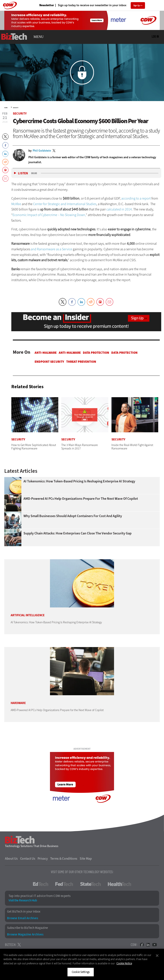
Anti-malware (46, 353)
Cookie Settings (81, 972)
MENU (39, 37)
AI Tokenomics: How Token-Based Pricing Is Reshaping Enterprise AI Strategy (79, 481)
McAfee (16, 204)
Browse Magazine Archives (25, 935)
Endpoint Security (49, 362)
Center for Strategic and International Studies (65, 204)
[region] (82, 964)
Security (16, 108)
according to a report (136, 198)
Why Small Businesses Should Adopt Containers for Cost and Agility (73, 516)
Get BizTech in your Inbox (24, 912)
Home (6, 108)
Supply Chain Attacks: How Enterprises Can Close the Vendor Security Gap (78, 533)
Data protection (96, 353)
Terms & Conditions (64, 859)
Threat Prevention (81, 362)
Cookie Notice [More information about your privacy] (124, 963)
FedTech (64, 884)
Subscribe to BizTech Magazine (27, 928)
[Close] (157, 956)
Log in (155, 36)
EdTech (41, 884)
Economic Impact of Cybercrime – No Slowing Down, (49, 215)
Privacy (43, 859)
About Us (11, 859)
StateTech (90, 884)
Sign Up (137, 5)
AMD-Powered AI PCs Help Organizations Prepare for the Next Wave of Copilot (81, 499)
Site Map (86, 859)
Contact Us (28, 859)
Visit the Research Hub (23, 900)
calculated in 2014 (119, 209)
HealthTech (119, 884)
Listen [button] (23, 173)
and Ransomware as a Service (51, 249)
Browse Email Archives (23, 918)
